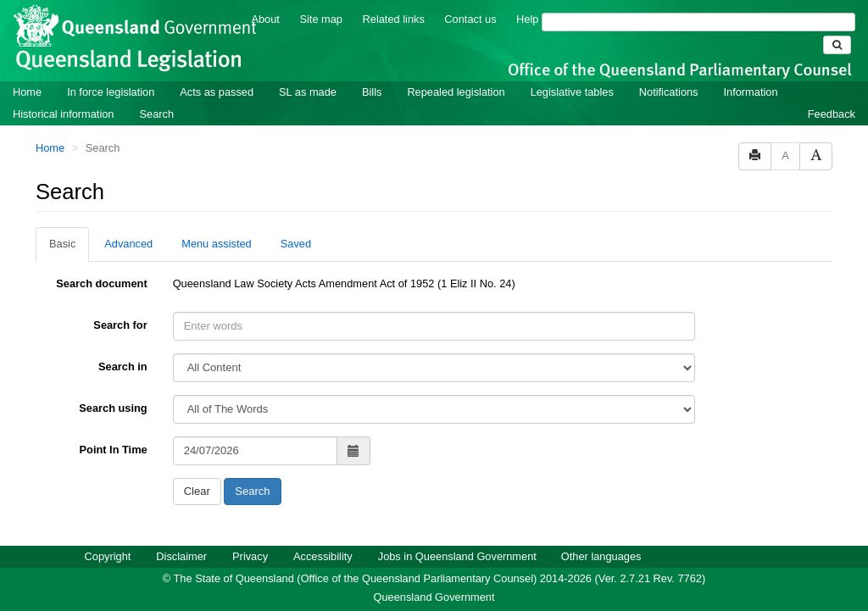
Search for (120, 325)
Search (156, 114)
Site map (321, 19)
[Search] (698, 22)
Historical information (63, 114)
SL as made (308, 92)
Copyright (108, 556)
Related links (394, 19)
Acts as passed (217, 92)
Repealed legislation (456, 92)
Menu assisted (217, 244)
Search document (101, 283)
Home (27, 92)
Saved (296, 244)
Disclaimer (181, 556)
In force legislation (111, 92)
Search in (123, 367)
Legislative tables (572, 92)
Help (527, 19)
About (265, 19)
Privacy (250, 556)
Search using (113, 408)
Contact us (470, 19)
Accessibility (323, 556)
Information (751, 92)
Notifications (669, 92)
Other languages (601, 556)
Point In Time (114, 450)
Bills (372, 92)
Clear (197, 491)
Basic (62, 244)
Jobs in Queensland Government (457, 556)
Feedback (832, 114)
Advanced (128, 244)
